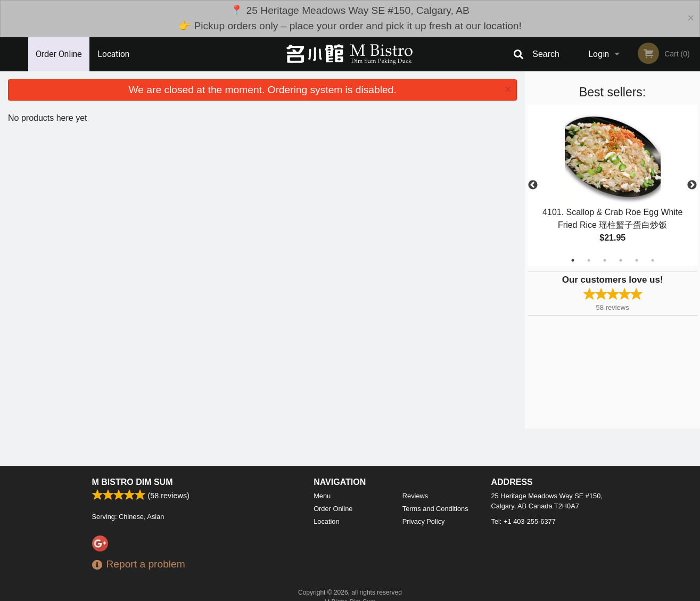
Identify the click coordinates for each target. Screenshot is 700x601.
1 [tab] (573, 260)
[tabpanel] (612, 185)
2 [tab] (589, 260)
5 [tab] (637, 260)
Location (113, 54)
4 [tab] (621, 260)
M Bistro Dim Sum (133, 482)
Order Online (59, 54)
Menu (322, 496)
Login (599, 54)
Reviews (415, 496)
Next (692, 185)
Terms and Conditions (435, 509)
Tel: (524, 521)
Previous (533, 185)
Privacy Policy (424, 521)
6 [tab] (653, 260)
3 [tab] (605, 260)
